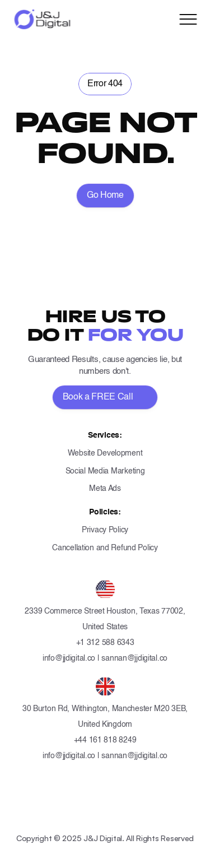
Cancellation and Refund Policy (105, 548)
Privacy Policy (105, 530)
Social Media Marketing (105, 471)
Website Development (105, 453)
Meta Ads (105, 489)
